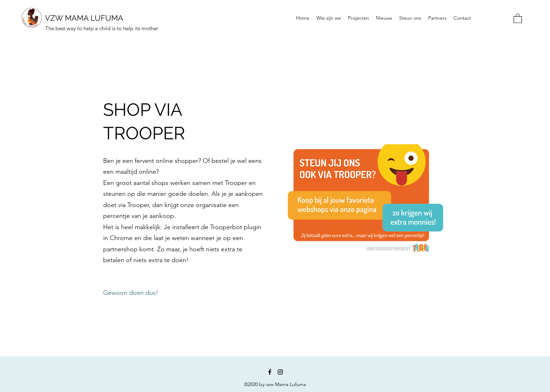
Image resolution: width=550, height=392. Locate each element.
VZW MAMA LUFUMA (84, 18)
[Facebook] (270, 372)
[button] (518, 18)
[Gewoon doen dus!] (131, 293)
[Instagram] (280, 372)
